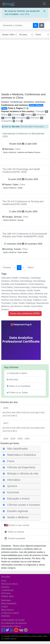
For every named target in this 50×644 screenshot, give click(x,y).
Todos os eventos (16, 532)
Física (11, 461)
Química (12, 486)
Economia (13, 492)
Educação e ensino (18, 499)
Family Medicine (36, 284)
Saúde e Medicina (10, 152)
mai (23, 412)
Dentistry (5, 281)
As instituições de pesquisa (14, 623)
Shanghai (18, 115)
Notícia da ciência (10, 584)
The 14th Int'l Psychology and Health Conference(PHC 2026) (21, 171)
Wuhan (10, 118)
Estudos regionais (18, 511)
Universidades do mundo (13, 620)
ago (37, 412)
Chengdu (42, 111)
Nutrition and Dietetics (12, 300)
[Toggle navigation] (44, 4)
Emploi (5, 607)
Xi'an (19, 121)
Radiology (30, 303)
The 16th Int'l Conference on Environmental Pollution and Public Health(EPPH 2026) (25, 235)
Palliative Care (40, 300)
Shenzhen (37, 118)
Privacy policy (37, 636)
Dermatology (26, 281)
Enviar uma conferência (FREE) (25, 314)
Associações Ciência (11, 626)
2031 (27, 439)
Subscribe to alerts (17, 373)
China (18, 149)
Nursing (43, 297)
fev (8, 428)
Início (4, 581)
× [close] (44, 11)
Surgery (5, 309)
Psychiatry (6, 303)
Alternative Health (10, 278)
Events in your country (19, 525)
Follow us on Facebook (19, 386)
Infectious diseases (10, 294)
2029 (13, 439)
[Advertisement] (25, 67)
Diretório (5, 587)
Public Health (18, 303)
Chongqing (23, 118)
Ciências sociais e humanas (24, 505)
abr (18, 412)
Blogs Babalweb (9, 603)
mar (14, 428)
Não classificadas (17, 449)
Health (30, 290)
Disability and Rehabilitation (14, 284)
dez (14, 416)
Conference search (10, 613)
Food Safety (7, 287)
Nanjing (30, 115)
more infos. (25, 14)
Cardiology (24, 278)
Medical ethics (27, 294)
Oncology (27, 300)
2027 (6, 423)
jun (28, 412)
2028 (6, 439)
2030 (20, 439)
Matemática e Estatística (22, 455)
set (42, 412)
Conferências (7, 590)
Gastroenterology (22, 287)
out (4, 416)
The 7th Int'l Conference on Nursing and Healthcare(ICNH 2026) (23, 203)
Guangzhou (8, 121)
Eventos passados (17, 538)
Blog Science (7, 610)
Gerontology (7, 290)
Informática (14, 480)
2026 (6, 408)
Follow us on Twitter (17, 393)
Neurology (23, 297)
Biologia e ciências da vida (23, 474)
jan (4, 428)
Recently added (27, 127)
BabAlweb (6, 600)
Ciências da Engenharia (21, 467)
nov (9, 416)
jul (32, 412)
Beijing (6, 115)
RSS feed (12, 380)
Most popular (39, 127)
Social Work (37, 306)
